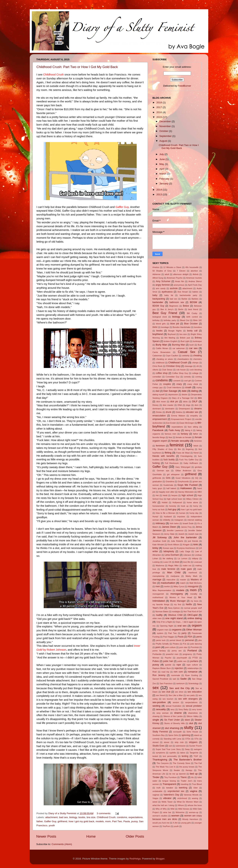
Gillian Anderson (183, 471)
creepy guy (157, 387)
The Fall (198, 763)
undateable (157, 791)
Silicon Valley (192, 716)
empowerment (160, 419)
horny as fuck (159, 509)
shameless (193, 713)
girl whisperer (173, 474)
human (182, 513)
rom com (178, 672)
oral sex (182, 626)
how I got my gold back (81, 821)
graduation (157, 481)
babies (195, 292)
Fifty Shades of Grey (163, 449)
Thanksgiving (160, 760)
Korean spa (168, 548)
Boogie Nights (175, 331)
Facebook (158, 430)
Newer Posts (46, 836)
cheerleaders (183, 359)
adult (167, 274)
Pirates (176, 644)
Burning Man (178, 345)
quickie (168, 665)
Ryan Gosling (192, 675)
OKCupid (193, 615)
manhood (193, 573)
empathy (194, 416)
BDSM (193, 302)
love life (187, 562)
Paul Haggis (169, 637)
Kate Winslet (158, 545)
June (162, 159)
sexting (156, 706)
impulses (181, 517)
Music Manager (178, 601)
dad (157, 391)
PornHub (195, 647)
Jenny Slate (169, 534)
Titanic (184, 777)
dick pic (174, 402)
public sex (182, 661)
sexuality (161, 709)
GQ (197, 478)
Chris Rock (157, 366)
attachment (51, 817)
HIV (154, 502)
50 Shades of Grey (162, 271)
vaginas (156, 795)
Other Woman (194, 630)
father (40, 821)
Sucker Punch (196, 746)
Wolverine (180, 812)
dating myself (158, 394)
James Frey (186, 527)
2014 (160, 190)
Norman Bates (162, 611)
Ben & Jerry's (167, 309)
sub (170, 746)
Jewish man (193, 534)
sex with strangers (188, 699)
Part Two (117, 821)
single (156, 720)
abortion (194, 271)
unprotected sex (176, 791)
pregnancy (187, 654)
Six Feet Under (172, 720)
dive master (168, 405)
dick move (161, 402)
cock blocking (196, 370)
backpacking (159, 299)
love (177, 562)
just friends (193, 541)
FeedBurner (184, 86)
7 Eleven (181, 271)
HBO (200, 492)
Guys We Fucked (188, 485)
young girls (186, 823)
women (175, 816)
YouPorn (166, 826)
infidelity (167, 520)
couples (167, 384)
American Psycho (175, 278)
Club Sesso (167, 370)
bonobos (198, 327)
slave (187, 720)
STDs (188, 739)
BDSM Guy (158, 306)
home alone (192, 502)
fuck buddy (169, 460)
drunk (168, 412)
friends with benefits (163, 456)
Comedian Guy (173, 377)
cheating (197, 356)
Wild (172, 809)
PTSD (195, 658)
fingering (190, 449)
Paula (127, 821)
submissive (180, 746)
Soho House (192, 732)
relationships (193, 668)
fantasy (185, 434)
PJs (185, 644)
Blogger (160, 859)
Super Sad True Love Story (168, 749)
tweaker (170, 788)
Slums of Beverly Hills (175, 723)
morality (194, 594)
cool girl (188, 381)
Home (91, 836)
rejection (179, 668)
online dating (195, 618)
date (184, 391)
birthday (156, 320)
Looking (156, 562)
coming (198, 377)
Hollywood (177, 502)
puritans (194, 661)
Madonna (160, 565)
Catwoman (157, 356)
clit (197, 366)
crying (199, 387)
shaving (156, 716)
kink (196, 544)
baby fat (169, 295)
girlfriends (157, 478)
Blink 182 (197, 320)
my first (178, 604)
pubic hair (168, 661)
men (158, 586)
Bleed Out (185, 320)
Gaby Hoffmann (191, 463)
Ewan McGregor (187, 423)
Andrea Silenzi (195, 281)
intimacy (160, 523)
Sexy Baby (183, 709)
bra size (91, 817)
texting (185, 756)
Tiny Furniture (170, 777)
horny (196, 506)
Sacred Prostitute (160, 679)
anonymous (179, 285)
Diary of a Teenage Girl (183, 398)
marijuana (175, 576)
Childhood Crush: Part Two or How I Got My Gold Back (77, 67)
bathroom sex (177, 302)
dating (195, 391)
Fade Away (174, 430)
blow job (175, 324)
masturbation (168, 583)
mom (108, 821)
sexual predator (194, 706)
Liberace (187, 555)
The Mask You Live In (165, 767)
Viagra (155, 798)
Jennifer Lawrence (175, 530)
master (183, 580)
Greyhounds (183, 481)
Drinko (159, 412)
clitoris (155, 370)
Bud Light (185, 341)
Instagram (179, 520)
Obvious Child (175, 615)
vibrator (167, 798)
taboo (183, 753)
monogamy (177, 594)
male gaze (186, 569)
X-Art (175, 823)
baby (155, 295)
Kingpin (186, 545)
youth (52, 825)
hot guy (172, 509)
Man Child (174, 572)
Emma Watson (178, 416)
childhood (160, 363)
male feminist (168, 569)
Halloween (186, 488)
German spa (163, 471)
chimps (195, 363)
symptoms (160, 753)
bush (192, 345)
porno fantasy (159, 651)
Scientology (194, 683)
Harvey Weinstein (186, 492)
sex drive (179, 692)
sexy (173, 709)
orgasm (197, 625)
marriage (157, 580)
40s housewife (192, 267)
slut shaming (172, 728)
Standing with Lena (172, 739)
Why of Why (161, 809)
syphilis (173, 753)
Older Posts (135, 836)
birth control (192, 317)
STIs (196, 739)
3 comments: (104, 813)
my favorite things (161, 604)
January (164, 184)
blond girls (161, 324)
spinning (186, 735)
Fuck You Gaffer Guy (189, 460)
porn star (183, 647)
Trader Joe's (187, 781)
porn (158, 647)
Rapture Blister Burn (162, 668)
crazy (179, 384)
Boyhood (172, 334)
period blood (175, 640)
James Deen (169, 527)
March (163, 174)
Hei (157, 495)
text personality (170, 756)
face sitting (193, 427)
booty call (192, 331)
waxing (195, 798)
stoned (155, 742)
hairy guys (157, 488)
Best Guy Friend (165, 313)
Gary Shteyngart (183, 467)
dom (196, 405)
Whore (181, 805)
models (100, 821)
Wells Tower (167, 802)
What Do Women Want (188, 802)
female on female (184, 437)
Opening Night (167, 626)
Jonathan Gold (159, 541)
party (184, 633)
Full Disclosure (172, 463)
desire (185, 394)
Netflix (189, 604)
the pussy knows (187, 767)
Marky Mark (192, 576)
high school (187, 495)
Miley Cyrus (179, 586)
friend (196, 453)
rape (179, 665)
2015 (160, 117)
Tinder (156, 777)
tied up (194, 774)
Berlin (181, 309)
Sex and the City (180, 688)
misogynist (193, 586)
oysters (160, 633)
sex (156, 688)
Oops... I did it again (185, 622)
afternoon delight (181, 274)
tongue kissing (169, 781)
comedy (187, 377)
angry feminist (163, 285)
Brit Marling (170, 338)
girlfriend (62, 821)
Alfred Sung (158, 278)
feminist (176, 445)
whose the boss (195, 805)
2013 (160, 194)
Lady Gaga (185, 551)
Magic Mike (173, 565)
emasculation (159, 416)
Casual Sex (187, 352)
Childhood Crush (106, 817)
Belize (186, 306)
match (183, 583)
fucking (156, 463)
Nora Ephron (174, 608)
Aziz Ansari (183, 292)
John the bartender (185, 537)
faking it (188, 430)
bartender (158, 302)
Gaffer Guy (50, 821)
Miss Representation (162, 590)
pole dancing (196, 644)
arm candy (161, 288)
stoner (167, 742)
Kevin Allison (173, 545)
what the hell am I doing (163, 805)
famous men (171, 434)
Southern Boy (159, 735)
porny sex (177, 651)
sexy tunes (197, 709)
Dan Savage (170, 391)
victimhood (182, 798)
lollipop (195, 558)
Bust (200, 345)
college (195, 373)
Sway (187, 749)
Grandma (170, 481)
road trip (165, 672)
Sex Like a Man (176, 695)
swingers (198, 749)
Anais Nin (180, 281)
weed (155, 802)
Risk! (155, 672)
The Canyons (163, 763)
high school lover (175, 499)
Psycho (168, 658)
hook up (185, 506)
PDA (190, 637)
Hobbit (165, 502)
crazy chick (193, 384)
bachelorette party (188, 295)
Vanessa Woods (191, 795)
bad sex (63, 817)
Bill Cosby (192, 313)
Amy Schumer (163, 281)
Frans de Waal (183, 453)
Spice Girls (173, 735)
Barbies (195, 299)
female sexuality (180, 441)
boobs (82, 817)
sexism (176, 702)
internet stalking (195, 520)
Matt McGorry (196, 583)
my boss (194, 601)
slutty (189, 728)
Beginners (174, 306)
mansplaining (158, 576)
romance (193, 672)
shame (178, 713)
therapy (189, 770)
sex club (166, 692)
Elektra (179, 412)
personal (190, 640)
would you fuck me (161, 823)
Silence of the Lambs (173, 716)
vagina (194, 791)
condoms (122, 817)
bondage (165, 327)
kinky (155, 548)
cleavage (189, 366)
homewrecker (159, 506)
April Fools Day (195, 285)
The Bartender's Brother (188, 760)
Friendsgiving (186, 456)
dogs (188, 405)
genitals (198, 467)
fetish (196, 446)
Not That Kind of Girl (193, 611)
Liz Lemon (182, 558)
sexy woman (163, 713)
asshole (174, 288)
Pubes (156, 661)
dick (200, 398)
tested (155, 756)
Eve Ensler (171, 423)
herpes (175, 495)
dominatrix (170, 409)
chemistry (197, 359)
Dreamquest (184, 409)
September (166, 136)
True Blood (197, 784)
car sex (193, 348)
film (179, 449)
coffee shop (162, 373)
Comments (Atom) (62, 844)
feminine (198, 441)
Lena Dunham (172, 555)
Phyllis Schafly (162, 644)
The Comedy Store (181, 763)
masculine (171, 580)
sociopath (177, 732)
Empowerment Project (181, 419)
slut (191, 723)
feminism (160, 446)
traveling (185, 784)
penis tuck (161, 640)
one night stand (174, 618)
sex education (195, 692)
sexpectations (191, 702)
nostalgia (176, 611)
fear (170, 437)
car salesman (178, 348)
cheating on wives (165, 359)
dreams (198, 409)
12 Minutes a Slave (172, 267)
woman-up (194, 812)
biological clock (160, 317)
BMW (155, 327)
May (162, 164)
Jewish (181, 534)
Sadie (184, 679)
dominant (157, 409)
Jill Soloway (160, 537)
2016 (160, 112)
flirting (168, 453)
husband (168, 517)
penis (199, 637)
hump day (194, 513)
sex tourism (168, 699)
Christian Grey (173, 366)
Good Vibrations (183, 478)
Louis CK (167, 562)
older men (157, 618)
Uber (196, 788)
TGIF (196, 756)
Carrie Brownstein (161, 352)
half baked (171, 488)
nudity (159, 615)
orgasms (177, 630)
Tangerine (194, 753)
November (165, 126)
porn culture (170, 647)
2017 (160, 107)
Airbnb (196, 274)
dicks (185, 402)
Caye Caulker (172, 356)
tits (192, 777)
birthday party (170, 320)
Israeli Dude (188, 523)
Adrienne (156, 274)
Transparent (169, 784)
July (162, 154)
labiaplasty (169, 551)
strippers (193, 742)
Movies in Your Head (181, 597)
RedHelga (135, 859)
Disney (156, 405)
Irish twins (174, 523)
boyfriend (158, 334)
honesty (173, 506)
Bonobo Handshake (181, 327)
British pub (185, 338)
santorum (180, 683)
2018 (160, 102)
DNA (180, 405)
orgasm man (163, 630)
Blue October (191, 324)
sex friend (160, 695)
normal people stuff (193, 608)
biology (73, 817)
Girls (168, 478)
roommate (176, 675)
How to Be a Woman (165, 513)
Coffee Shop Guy (180, 373)
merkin (167, 586)
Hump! (155, 517)
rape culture (192, 665)
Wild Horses (184, 809)
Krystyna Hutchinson (186, 548)
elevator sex (192, 412)
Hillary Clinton (192, 499)
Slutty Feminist (160, 732)
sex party (191, 695)
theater (177, 770)
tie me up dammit (177, 774)
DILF (195, 401)
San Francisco (166, 683)
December (165, 121)
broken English (171, 341)
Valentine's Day (171, 795)
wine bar (167, 812)
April (162, 169)
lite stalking (168, 558)
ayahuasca (167, 292)
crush (188, 387)
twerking (183, 788)
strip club (179, 742)
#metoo (156, 267)
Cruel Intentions (174, 387)
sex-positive (159, 702)
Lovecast (198, 562)
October (164, 131)
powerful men (172, 654)
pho (200, 640)
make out (187, 565)
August (164, 141)
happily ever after (167, 492)
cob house (181, 370)
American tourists (194, 278)
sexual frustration (173, 706)
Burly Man (161, 345)
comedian (157, 377)
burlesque (197, 341)
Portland (192, 651)
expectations (136, 817)
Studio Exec (159, 746)
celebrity (186, 356)
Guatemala (168, 485)
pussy (134, 821)
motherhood (158, 597)
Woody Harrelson (190, 819)
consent (177, 381)
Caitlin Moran (162, 348)
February (165, 179)
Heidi (165, 495)
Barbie (184, 299)
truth (159, 788)
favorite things (159, 437)
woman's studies (160, 816)
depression (173, 394)
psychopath (182, 658)
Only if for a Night (164, 622)
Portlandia (157, 654)
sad (174, 679)
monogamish (158, 594)
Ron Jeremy (159, 675)
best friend (193, 309)
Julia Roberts (177, 541)
